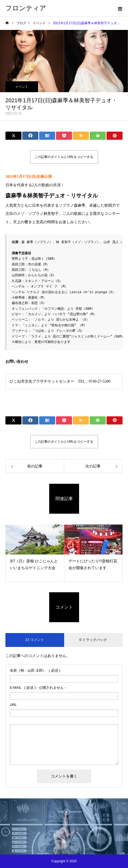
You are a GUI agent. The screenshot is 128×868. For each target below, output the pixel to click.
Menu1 (64, 818)
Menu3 (64, 826)
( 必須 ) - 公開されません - (38, 688)
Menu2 (64, 822)
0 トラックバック (93, 640)
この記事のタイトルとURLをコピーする (64, 157)
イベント (22, 87)
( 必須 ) (35, 670)
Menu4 (64, 829)
